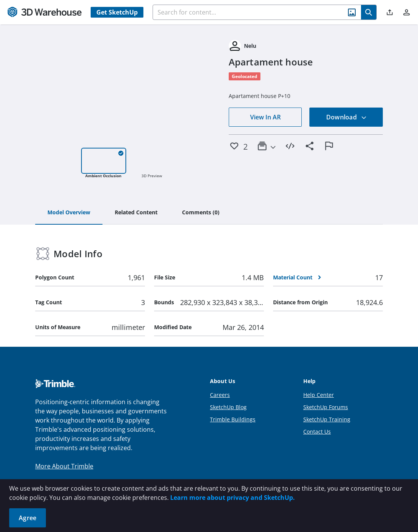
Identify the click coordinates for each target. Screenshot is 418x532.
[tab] (69, 213)
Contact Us (317, 432)
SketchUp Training (327, 419)
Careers (220, 395)
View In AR (265, 117)
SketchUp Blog (228, 407)
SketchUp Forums (326, 407)
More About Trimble (64, 466)
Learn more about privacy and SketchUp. (233, 498)
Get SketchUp (117, 12)
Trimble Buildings (233, 419)
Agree (28, 518)
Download (346, 117)
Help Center (319, 395)
